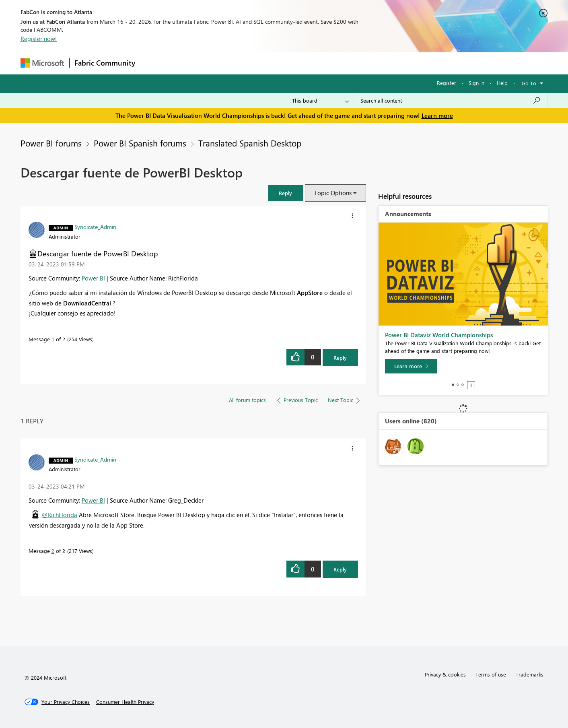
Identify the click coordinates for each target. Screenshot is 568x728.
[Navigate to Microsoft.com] (42, 63)
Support (359, 63)
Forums (153, 63)
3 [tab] (463, 385)
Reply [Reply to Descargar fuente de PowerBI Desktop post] (340, 358)
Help (502, 83)
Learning (325, 63)
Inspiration (189, 63)
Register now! (39, 39)
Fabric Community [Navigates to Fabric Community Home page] (105, 63)
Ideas (222, 63)
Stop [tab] (471, 385)
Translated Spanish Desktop (250, 143)
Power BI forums (51, 143)
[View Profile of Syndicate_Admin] (95, 227)
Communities (258, 63)
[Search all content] (451, 101)
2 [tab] (458, 385)
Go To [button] (529, 83)
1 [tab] (453, 385)
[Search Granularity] (320, 101)
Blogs (294, 63)
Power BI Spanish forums (140, 143)
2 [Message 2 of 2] (53, 551)
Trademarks (530, 674)
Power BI (93, 278)
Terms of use (491, 674)
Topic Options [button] (333, 193)
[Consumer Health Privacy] (125, 702)
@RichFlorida (60, 515)
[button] (286, 193)
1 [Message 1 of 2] (53, 339)
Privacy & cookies (445, 674)
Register (447, 83)
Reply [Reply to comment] (340, 569)
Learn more (437, 115)
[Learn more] (411, 366)
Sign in (476, 83)
